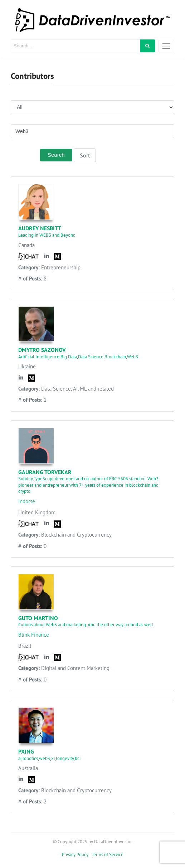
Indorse (27, 501)
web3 (45, 758)
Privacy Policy (75, 855)
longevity (65, 758)
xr (53, 758)
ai (20, 758)
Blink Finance (34, 635)
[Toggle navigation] (166, 46)
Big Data (69, 357)
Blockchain (115, 357)
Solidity (25, 479)
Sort (85, 155)
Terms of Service (108, 855)
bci (78, 758)
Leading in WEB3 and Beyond (47, 235)
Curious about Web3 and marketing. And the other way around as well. (86, 625)
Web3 (133, 357)
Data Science (91, 357)
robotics (30, 758)
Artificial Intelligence (39, 357)
